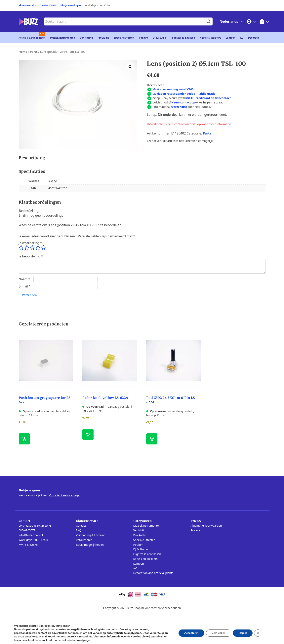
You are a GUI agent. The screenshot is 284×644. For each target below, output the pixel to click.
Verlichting (86, 38)
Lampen (230, 38)
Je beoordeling (31, 256)
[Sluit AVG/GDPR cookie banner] (258, 633)
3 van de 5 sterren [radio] (32, 248)
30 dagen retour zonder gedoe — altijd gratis (184, 94)
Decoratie (254, 38)
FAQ (79, 530)
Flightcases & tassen (183, 38)
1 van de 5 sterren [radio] (21, 248)
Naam (24, 279)
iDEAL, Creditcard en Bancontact (208, 98)
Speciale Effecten (124, 38)
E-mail (25, 286)
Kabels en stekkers (145, 559)
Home (23, 52)
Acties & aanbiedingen (32, 38)
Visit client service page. (64, 495)
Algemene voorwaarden (206, 526)
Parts (34, 52)
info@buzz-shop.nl (71, 5)
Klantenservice (28, 5)
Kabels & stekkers (210, 38)
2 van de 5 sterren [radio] (27, 248)
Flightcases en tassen (147, 554)
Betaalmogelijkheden (90, 545)
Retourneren (84, 540)
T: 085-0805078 (48, 5)
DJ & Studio (159, 38)
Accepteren (191, 633)
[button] (130, 67)
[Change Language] (230, 21)
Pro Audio (103, 38)
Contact (81, 526)
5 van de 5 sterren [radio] (43, 248)
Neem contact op (183, 102)
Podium (143, 38)
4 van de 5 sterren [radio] (38, 248)
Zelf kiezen (218, 633)
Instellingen (63, 626)
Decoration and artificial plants (153, 573)
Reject (243, 633)
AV (242, 38)
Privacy (195, 530)
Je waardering (30, 243)
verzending (180, 107)
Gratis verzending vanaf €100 (173, 89)
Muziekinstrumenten (62, 38)
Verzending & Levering (91, 535)
